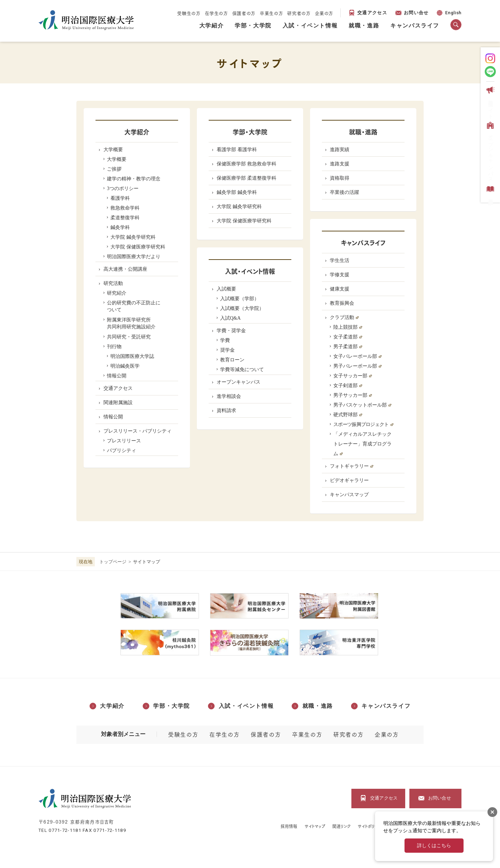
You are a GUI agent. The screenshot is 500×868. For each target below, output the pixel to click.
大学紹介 (211, 26)
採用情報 (289, 826)
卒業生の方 (271, 13)
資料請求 (490, 191)
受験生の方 (189, 13)
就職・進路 (364, 26)
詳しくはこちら (434, 846)
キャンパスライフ (415, 26)
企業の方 (324, 13)
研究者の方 (299, 13)
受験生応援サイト (490, 101)
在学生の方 (216, 13)
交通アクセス (372, 13)
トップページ (113, 562)
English (448, 14)
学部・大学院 (253, 26)
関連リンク (341, 826)
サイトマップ (315, 826)
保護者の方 (244, 13)
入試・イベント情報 (310, 26)
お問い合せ (416, 13)
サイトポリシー (370, 826)
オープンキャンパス (490, 151)
